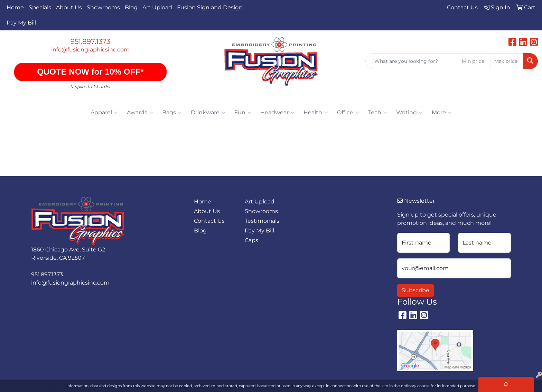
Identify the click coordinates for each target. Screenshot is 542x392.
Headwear (277, 113)
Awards (140, 113)
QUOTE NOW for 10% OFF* (90, 72)
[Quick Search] (412, 61)
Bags (172, 113)
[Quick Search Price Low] (474, 61)
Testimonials (262, 221)
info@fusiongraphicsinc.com (90, 50)
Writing (409, 113)
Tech (378, 113)
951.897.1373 (90, 41)
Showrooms (103, 7)
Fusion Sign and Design (210, 7)
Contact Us (209, 221)
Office (348, 113)
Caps (251, 240)
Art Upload (157, 7)
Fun (243, 113)
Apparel (104, 113)
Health (316, 113)
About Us (69, 7)
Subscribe (415, 290)
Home (15, 7)
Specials (40, 7)
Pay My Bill (21, 23)
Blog (131, 7)
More (442, 113)
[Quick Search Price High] (507, 61)
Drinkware (208, 113)
